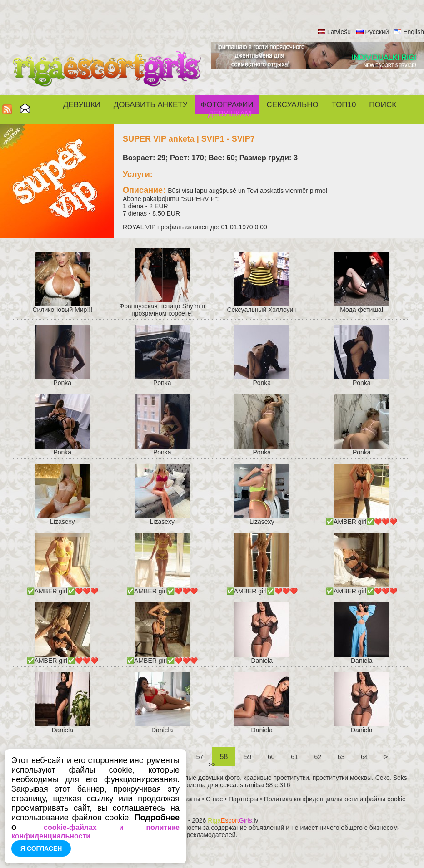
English (414, 32)
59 (248, 757)
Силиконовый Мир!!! (62, 310)
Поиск (383, 105)
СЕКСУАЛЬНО (293, 105)
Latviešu (339, 32)
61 (294, 757)
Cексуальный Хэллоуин (262, 310)
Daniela (262, 661)
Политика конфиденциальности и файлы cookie (335, 799)
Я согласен (41, 848)
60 (271, 757)
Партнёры (243, 799)
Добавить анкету (151, 105)
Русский (377, 32)
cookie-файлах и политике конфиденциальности (95, 832)
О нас (214, 799)
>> (212, 764)
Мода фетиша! (362, 310)
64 (364, 757)
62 (318, 757)
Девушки (82, 105)
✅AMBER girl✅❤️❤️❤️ (362, 522)
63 (341, 757)
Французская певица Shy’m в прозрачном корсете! (162, 310)
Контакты (186, 799)
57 (200, 757)
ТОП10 (344, 105)
